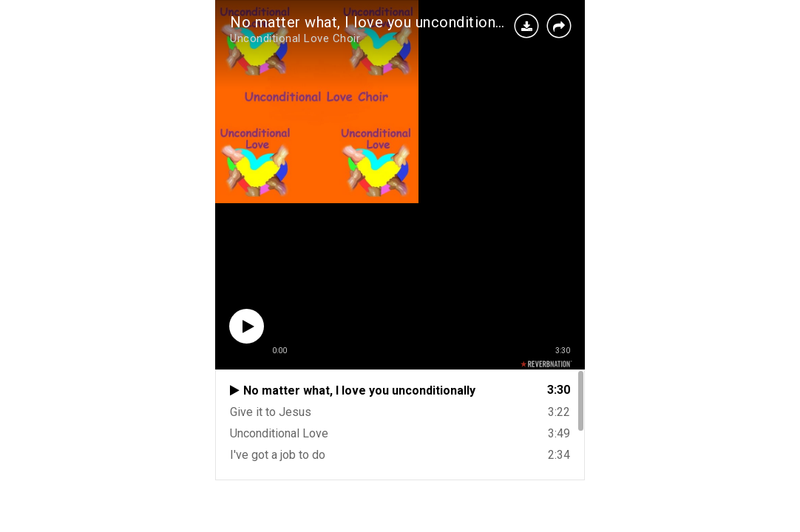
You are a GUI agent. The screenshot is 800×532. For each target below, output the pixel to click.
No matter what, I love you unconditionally (374, 22)
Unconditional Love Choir (295, 38)
